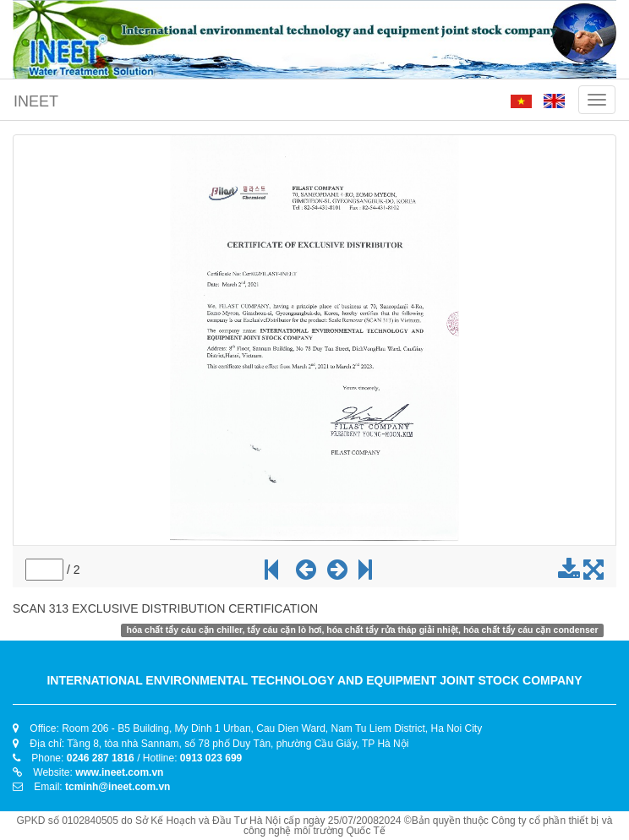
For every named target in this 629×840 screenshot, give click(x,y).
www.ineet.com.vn (119, 772)
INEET (36, 101)
